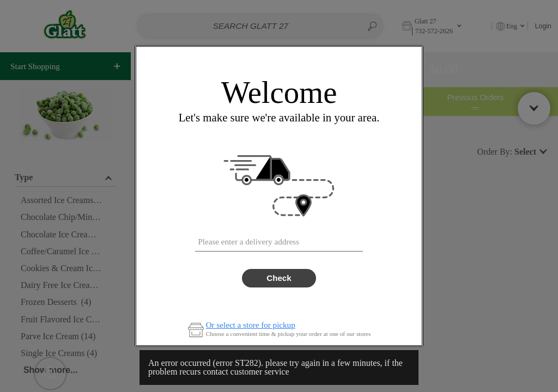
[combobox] (279, 240)
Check (279, 278)
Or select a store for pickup (251, 325)
